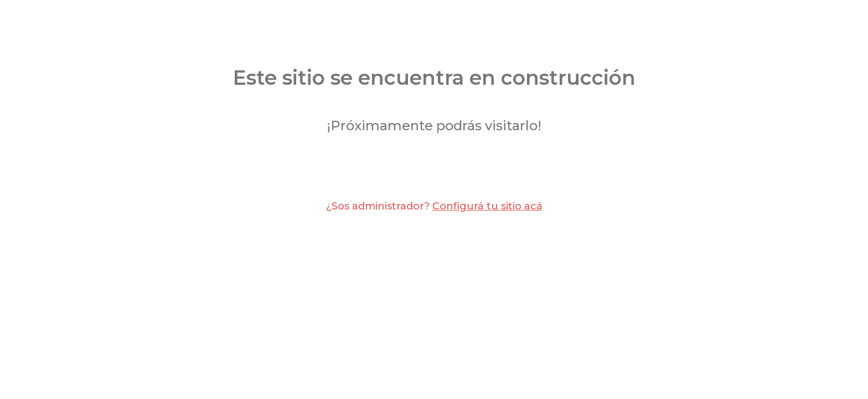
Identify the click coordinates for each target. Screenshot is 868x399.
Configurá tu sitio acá (487, 206)
